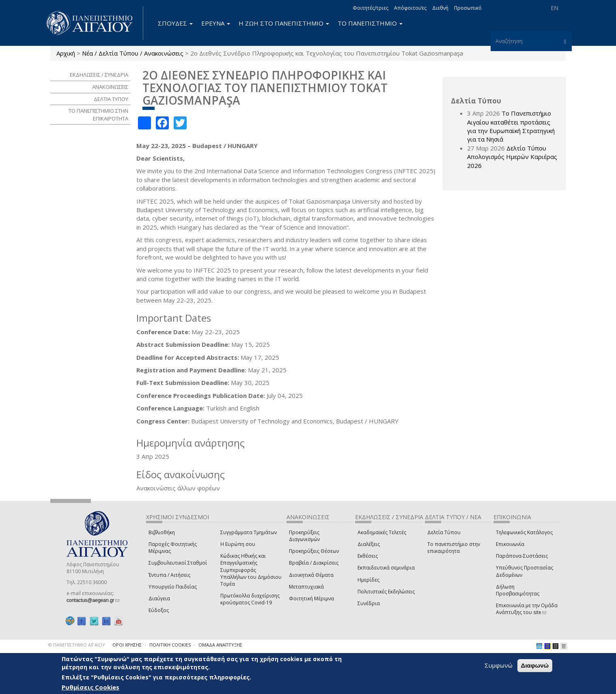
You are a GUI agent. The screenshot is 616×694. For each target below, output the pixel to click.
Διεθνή (440, 8)
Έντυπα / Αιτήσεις (169, 575)
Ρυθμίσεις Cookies (90, 687)
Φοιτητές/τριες (370, 8)
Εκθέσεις (368, 556)
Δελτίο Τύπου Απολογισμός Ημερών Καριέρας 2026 (512, 157)
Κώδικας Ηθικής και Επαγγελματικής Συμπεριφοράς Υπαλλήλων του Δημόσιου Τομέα (251, 570)
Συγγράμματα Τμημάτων (249, 532)
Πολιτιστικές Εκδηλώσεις (386, 592)
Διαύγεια (159, 598)
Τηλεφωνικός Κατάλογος (524, 532)
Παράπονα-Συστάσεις (522, 556)
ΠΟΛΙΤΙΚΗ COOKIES (170, 645)
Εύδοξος (159, 610)
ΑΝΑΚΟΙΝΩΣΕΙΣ (110, 87)
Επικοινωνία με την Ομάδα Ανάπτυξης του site (527, 609)
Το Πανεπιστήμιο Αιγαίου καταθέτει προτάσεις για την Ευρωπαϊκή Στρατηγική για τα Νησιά (511, 126)
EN (555, 8)
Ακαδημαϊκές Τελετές (382, 532)
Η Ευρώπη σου (238, 544)
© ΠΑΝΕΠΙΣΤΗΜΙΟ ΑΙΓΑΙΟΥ (77, 645)
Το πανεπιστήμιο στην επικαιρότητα (454, 548)
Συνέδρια (369, 603)
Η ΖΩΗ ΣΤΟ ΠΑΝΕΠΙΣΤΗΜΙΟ (284, 23)
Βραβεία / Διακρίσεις (314, 563)
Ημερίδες (368, 580)
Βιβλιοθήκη (162, 532)
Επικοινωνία (510, 544)
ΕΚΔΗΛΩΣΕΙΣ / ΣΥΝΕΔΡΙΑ (99, 75)
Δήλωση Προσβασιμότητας (518, 590)
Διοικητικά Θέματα (311, 575)
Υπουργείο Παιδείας (173, 587)
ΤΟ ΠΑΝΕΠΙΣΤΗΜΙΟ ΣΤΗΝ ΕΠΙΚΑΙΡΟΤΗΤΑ (98, 115)
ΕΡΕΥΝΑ (216, 23)
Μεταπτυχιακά (306, 587)
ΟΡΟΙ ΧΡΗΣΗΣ (127, 645)
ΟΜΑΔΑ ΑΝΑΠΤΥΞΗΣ (220, 645)
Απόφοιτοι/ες (410, 8)
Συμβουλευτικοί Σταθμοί (178, 563)
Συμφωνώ (499, 666)
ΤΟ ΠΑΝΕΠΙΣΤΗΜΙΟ (370, 23)
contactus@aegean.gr (93, 600)
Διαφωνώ (535, 666)
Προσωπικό (468, 8)
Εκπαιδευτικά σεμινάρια (386, 568)
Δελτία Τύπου (444, 532)
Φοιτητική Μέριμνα (311, 598)
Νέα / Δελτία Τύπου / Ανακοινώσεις (133, 53)
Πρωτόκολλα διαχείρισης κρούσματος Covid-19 (250, 599)
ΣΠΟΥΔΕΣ (175, 23)
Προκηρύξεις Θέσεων (314, 551)
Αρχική (66, 53)
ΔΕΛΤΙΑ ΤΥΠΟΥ (111, 99)
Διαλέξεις (369, 544)
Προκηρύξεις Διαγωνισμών (304, 536)
